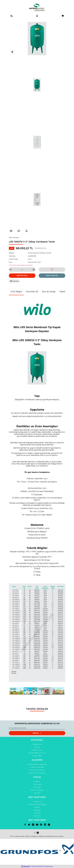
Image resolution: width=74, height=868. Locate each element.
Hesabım (37, 781)
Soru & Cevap (49, 292)
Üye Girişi (37, 787)
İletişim (37, 747)
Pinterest (37, 816)
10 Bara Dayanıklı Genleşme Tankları (40, 253)
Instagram (37, 810)
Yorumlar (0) (32, 292)
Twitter (37, 807)
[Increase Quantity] (34, 270)
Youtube (37, 813)
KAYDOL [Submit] (37, 733)
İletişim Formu (37, 750)
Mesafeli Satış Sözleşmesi (37, 764)
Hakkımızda (37, 744)
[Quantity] (22, 270)
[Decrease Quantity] (11, 270)
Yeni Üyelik (37, 784)
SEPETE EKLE (22, 275)
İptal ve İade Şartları (37, 770)
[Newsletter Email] (37, 728)
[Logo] (37, 7)
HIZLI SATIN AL (52, 275)
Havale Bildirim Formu (37, 753)
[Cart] (63, 16)
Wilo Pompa (14, 238)
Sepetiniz (37, 793)
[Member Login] (37, 16)
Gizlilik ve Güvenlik (37, 767)
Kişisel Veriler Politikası (37, 773)
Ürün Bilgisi (16, 292)
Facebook (37, 801)
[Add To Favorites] (52, 270)
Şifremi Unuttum (37, 790)
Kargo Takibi (37, 756)
